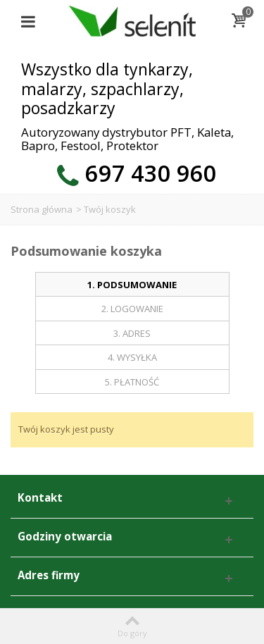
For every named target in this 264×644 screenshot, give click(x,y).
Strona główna (42, 209)
